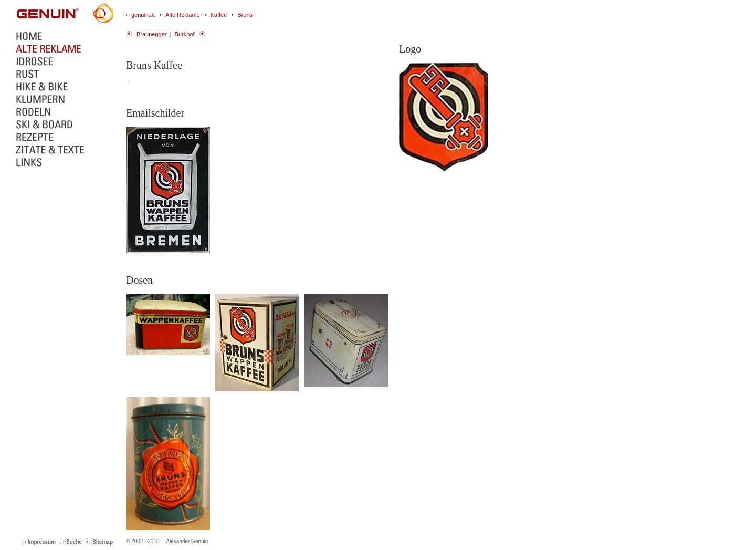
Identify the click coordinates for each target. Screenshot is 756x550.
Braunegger (152, 34)
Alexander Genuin (187, 541)
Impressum (42, 542)
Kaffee (219, 15)
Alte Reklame (182, 15)
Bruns (245, 15)
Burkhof (185, 34)
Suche (74, 542)
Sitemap (103, 542)
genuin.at (143, 15)
